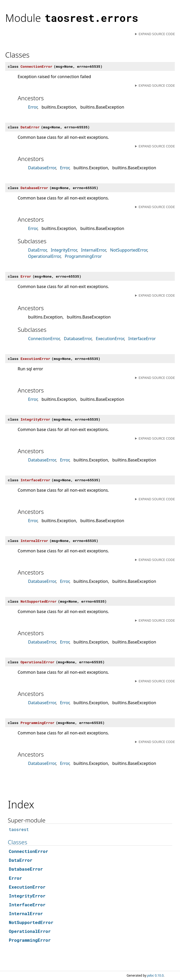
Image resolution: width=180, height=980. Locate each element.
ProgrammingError (83, 256)
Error (33, 107)
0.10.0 (155, 975)
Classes (18, 842)
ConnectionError (44, 339)
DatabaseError (42, 168)
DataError (37, 250)
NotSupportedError (129, 250)
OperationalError (44, 256)
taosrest (19, 829)
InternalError (93, 250)
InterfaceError (142, 339)
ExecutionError (110, 339)
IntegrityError (64, 250)
